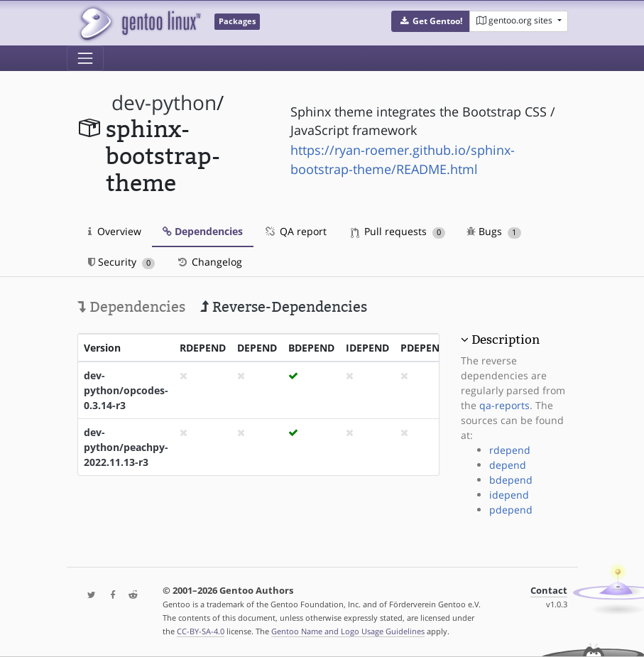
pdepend (511, 510)
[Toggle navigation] (85, 58)
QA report (295, 231)
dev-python (164, 103)
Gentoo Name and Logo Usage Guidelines (348, 631)
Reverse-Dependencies (284, 307)
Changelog (209, 262)
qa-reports (504, 405)
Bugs (494, 231)
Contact (549, 591)
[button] (431, 21)
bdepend (511, 480)
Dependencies (203, 231)
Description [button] (506, 340)
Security (122, 262)
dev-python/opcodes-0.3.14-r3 (126, 390)
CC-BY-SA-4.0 (201, 631)
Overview (115, 231)
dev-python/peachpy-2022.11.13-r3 (126, 447)
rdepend (510, 450)
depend (508, 465)
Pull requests (398, 231)
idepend (509, 495)
